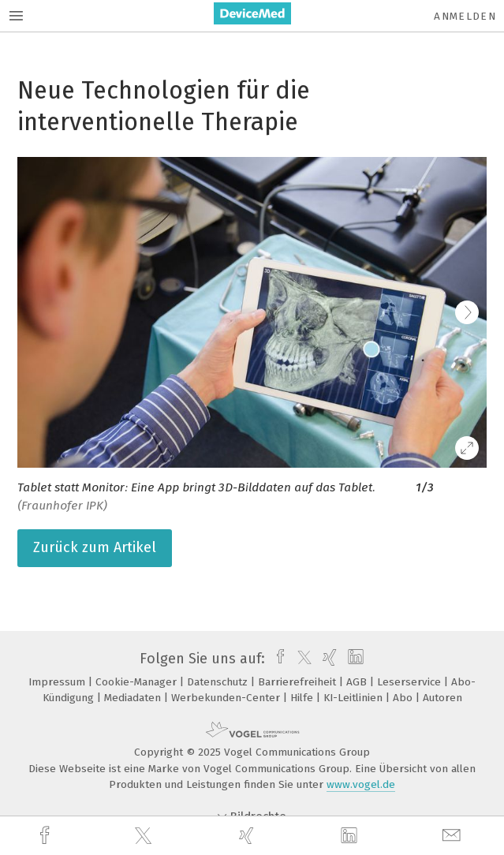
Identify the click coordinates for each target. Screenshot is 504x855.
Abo (404, 698)
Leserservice (411, 682)
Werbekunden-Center (227, 698)
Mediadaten (134, 698)
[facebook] (47, 836)
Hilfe (303, 698)
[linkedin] (351, 836)
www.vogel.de (361, 784)
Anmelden (465, 16)
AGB (358, 682)
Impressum (58, 682)
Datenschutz (219, 682)
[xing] (248, 836)
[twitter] (145, 836)
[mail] (454, 836)
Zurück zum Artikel (95, 547)
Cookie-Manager (138, 682)
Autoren (442, 698)
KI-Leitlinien (355, 698)
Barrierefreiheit (299, 682)
